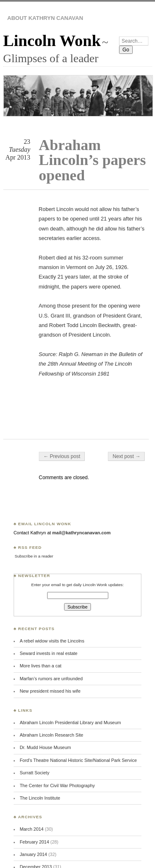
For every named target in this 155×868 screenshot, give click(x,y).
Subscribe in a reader (34, 556)
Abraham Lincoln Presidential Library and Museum (70, 723)
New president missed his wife (50, 691)
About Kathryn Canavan (45, 18)
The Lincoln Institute (40, 798)
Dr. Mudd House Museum (45, 747)
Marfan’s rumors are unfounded (51, 679)
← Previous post (62, 456)
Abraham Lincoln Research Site (52, 735)
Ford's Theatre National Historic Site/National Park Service (78, 760)
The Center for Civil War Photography (57, 786)
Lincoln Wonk (52, 40)
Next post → (126, 456)
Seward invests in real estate (49, 653)
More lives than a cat (41, 666)
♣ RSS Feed (28, 547)
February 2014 (35, 842)
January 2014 (33, 854)
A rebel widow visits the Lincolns (52, 641)
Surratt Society (35, 773)
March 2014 (32, 829)
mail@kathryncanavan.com (81, 533)
